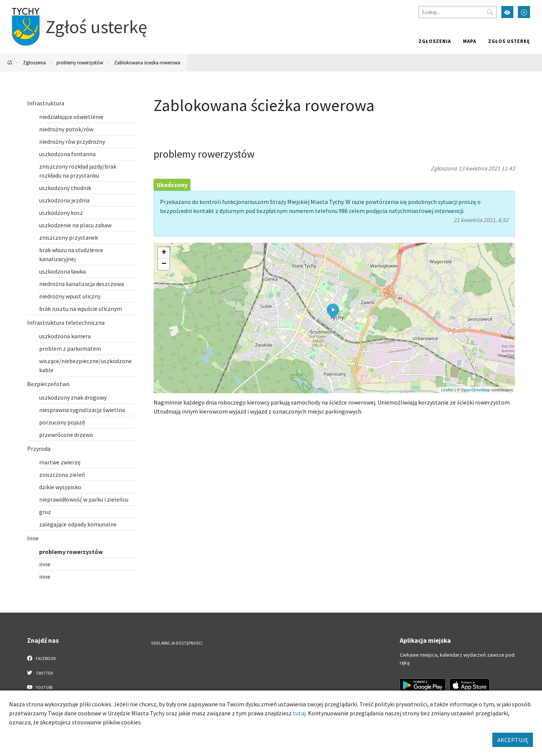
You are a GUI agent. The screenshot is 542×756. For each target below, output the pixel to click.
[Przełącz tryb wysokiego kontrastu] (507, 12)
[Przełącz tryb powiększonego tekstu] (524, 12)
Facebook (42, 658)
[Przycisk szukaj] (490, 12)
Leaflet (447, 390)
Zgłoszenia (435, 41)
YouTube (40, 687)
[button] (333, 311)
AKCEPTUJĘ (513, 740)
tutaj (299, 713)
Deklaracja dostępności (177, 643)
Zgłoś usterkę (509, 41)
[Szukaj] (458, 12)
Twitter (40, 673)
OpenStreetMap (476, 390)
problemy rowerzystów (80, 62)
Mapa (470, 41)
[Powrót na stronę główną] (10, 63)
